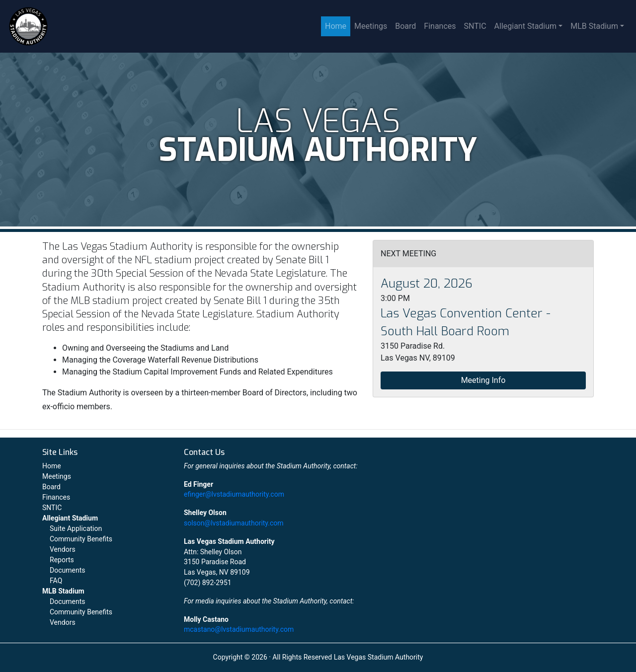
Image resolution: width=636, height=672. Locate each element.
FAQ (56, 581)
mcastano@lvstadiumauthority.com (239, 629)
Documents (67, 570)
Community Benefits (81, 539)
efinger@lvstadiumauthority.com (234, 494)
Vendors (63, 549)
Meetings (371, 26)
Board (405, 26)
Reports (62, 560)
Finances (440, 26)
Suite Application (76, 528)
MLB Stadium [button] (594, 26)
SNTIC (475, 26)
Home (336, 26)
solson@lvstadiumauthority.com (234, 523)
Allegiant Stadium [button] (526, 26)
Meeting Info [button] (483, 380)
